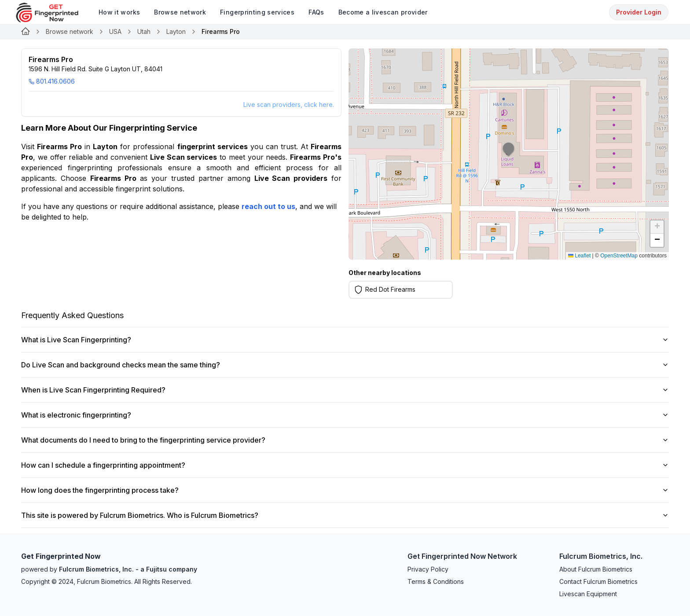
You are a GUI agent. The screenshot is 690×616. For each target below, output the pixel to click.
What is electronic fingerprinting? (345, 415)
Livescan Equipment (588, 594)
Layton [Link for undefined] (176, 31)
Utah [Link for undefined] (144, 31)
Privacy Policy (428, 569)
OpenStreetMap (619, 256)
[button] (509, 154)
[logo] (54, 13)
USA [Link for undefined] (115, 31)
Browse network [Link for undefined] (70, 31)
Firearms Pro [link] (221, 31)
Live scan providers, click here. (289, 104)
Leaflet (579, 256)
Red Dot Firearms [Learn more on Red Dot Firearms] (390, 289)
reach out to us (268, 206)
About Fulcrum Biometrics (596, 569)
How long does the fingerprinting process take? (345, 490)
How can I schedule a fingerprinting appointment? (345, 465)
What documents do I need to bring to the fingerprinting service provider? (345, 440)
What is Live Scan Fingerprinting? (345, 340)
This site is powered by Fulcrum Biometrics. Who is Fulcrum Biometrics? (345, 515)
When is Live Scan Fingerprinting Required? (345, 390)
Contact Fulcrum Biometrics (598, 581)
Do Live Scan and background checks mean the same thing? (345, 365)
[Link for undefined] (26, 32)
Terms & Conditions (436, 581)
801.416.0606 (52, 81)
